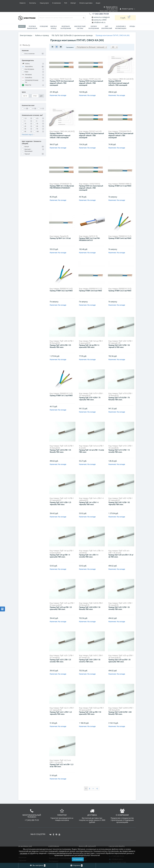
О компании (37, 3)
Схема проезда (25, 829)
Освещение (44, 26)
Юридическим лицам (27, 835)
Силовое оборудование (94, 27)
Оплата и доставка (67, 3)
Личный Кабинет (86, 814)
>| (97, 751)
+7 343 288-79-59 (117, 819)
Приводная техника (57, 842)
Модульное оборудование (66, 27)
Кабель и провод (53, 27)
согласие (23, 853)
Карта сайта (23, 845)
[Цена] (25, 96)
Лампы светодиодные (58, 839)
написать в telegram (101, 17)
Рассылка (83, 823)
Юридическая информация (30, 832)
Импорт (54, 3)
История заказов (86, 817)
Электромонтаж (25, 826)
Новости (89, 3)
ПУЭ (46, 3)
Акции (80, 3)
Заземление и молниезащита (61, 820)
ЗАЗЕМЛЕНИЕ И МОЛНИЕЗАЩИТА (121, 27)
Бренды (132, 26)
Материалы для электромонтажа (62, 833)
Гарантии (22, 823)
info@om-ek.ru (99, 22)
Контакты (99, 3)
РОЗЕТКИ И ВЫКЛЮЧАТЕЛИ (32, 27)
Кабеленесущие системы (80, 27)
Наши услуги (24, 3)
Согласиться (78, 859)
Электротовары (26, 35)
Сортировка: (70, 47)
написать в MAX (100, 20)
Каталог (22, 26)
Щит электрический (107, 27)
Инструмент (54, 824)
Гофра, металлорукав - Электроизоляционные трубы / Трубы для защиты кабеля (61, 815)
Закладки (83, 820)
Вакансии (22, 820)
